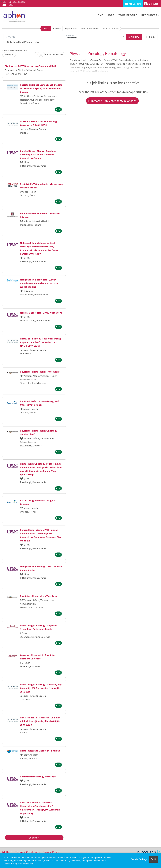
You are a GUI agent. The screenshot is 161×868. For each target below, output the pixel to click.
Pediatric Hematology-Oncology (38, 777)
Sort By (8, 55)
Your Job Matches (90, 28)
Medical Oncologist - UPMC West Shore (41, 313)
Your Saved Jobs (111, 28)
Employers (151, 4)
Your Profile (128, 15)
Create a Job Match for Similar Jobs (112, 101)
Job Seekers (133, 4)
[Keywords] (34, 37)
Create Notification (53, 55)
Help (7, 852)
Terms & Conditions (27, 852)
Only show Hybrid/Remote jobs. (23, 42)
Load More (34, 838)
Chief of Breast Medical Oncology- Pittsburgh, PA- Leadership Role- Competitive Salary (39, 154)
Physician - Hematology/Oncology (39, 596)
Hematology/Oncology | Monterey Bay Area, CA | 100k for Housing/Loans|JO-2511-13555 (41, 688)
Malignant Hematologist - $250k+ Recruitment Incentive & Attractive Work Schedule (39, 283)
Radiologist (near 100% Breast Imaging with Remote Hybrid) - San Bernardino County (41, 88)
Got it (154, 859)
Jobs (111, 15)
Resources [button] (149, 15)
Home (99, 15)
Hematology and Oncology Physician (40, 751)
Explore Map (71, 28)
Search (46, 28)
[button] (150, 37)
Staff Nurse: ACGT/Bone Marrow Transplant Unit (30, 66)
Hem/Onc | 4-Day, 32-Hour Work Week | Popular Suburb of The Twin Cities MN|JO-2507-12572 (40, 342)
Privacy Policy (51, 852)
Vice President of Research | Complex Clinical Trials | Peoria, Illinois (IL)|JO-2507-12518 (40, 721)
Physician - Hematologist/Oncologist (40, 372)
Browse (57, 28)
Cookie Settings (139, 859)
